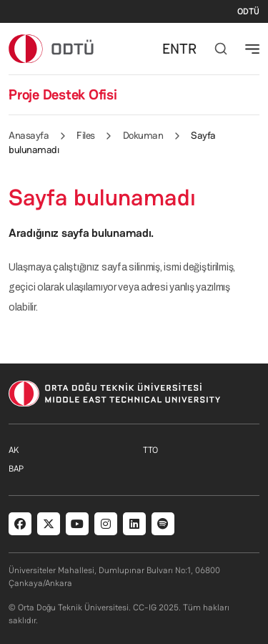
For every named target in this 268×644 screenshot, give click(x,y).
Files (86, 135)
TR (188, 49)
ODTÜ (248, 11)
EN (171, 49)
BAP (16, 469)
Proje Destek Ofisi (63, 94)
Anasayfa (29, 135)
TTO (150, 450)
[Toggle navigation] (252, 49)
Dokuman (143, 135)
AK (14, 450)
